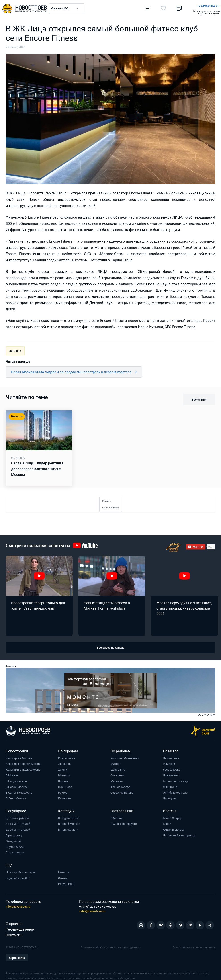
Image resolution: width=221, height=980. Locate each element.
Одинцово (65, 785)
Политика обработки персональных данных (111, 946)
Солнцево (117, 774)
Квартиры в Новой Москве (24, 762)
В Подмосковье (16, 780)
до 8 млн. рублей (17, 817)
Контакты (14, 934)
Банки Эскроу (172, 817)
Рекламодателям (20, 928)
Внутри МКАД (15, 845)
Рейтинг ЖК (66, 882)
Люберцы (65, 762)
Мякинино (170, 785)
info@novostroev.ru (18, 905)
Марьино (117, 780)
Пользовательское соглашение (194, 946)
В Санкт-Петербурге (19, 791)
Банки (167, 822)
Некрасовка (171, 757)
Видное (63, 780)
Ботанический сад (175, 780)
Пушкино (64, 797)
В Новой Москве (17, 785)
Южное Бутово (120, 785)
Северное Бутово (122, 791)
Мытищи (64, 774)
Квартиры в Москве (19, 757)
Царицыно (118, 768)
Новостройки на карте (21, 871)
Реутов (63, 791)
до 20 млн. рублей (18, 828)
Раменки (169, 762)
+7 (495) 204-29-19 (131, 6)
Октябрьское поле (175, 791)
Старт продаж (15, 851)
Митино (116, 762)
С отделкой (13, 840)
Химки (63, 768)
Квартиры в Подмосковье (23, 768)
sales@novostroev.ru (92, 910)
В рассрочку (14, 834)
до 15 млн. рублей (18, 822)
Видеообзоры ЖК (18, 877)
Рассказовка (172, 768)
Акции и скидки (174, 828)
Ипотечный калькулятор (179, 834)
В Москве (12, 774)
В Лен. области (16, 797)
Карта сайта (17, 956)
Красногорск (67, 757)
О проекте (14, 922)
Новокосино (171, 774)
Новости (64, 871)
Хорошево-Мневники (125, 757)
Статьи (63, 877)
